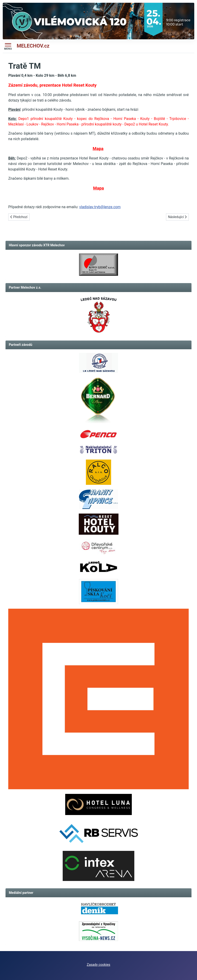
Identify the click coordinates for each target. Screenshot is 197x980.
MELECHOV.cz (33, 46)
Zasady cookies (98, 965)
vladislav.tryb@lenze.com (100, 207)
